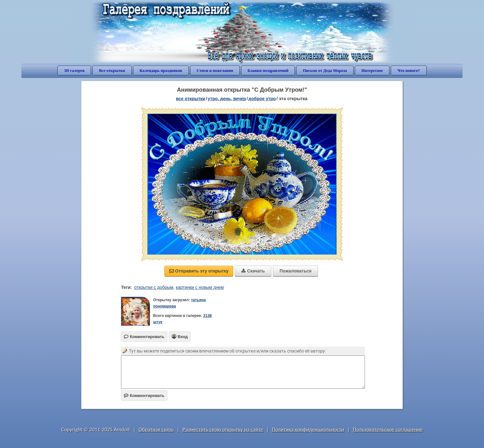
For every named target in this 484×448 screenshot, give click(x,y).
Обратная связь (156, 430)
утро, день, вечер (227, 99)
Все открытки (112, 70)
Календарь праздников (161, 70)
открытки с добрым (154, 287)
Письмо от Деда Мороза (325, 70)
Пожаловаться (295, 271)
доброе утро (262, 99)
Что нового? (409, 70)
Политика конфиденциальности (308, 430)
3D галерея (74, 70)
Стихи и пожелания (215, 70)
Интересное (372, 70)
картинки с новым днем (200, 287)
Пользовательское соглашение (388, 430)
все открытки (190, 99)
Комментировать (144, 396)
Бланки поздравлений (268, 70)
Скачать (253, 271)
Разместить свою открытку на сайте (223, 430)
